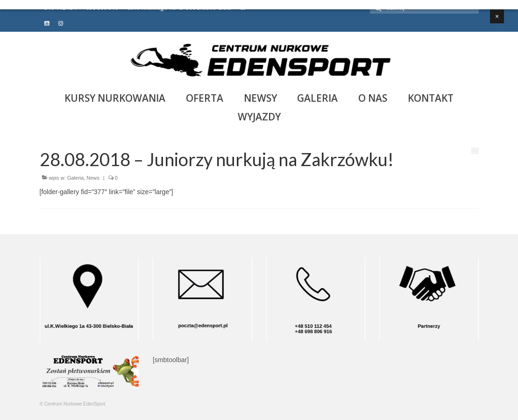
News (93, 178)
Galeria (75, 178)
